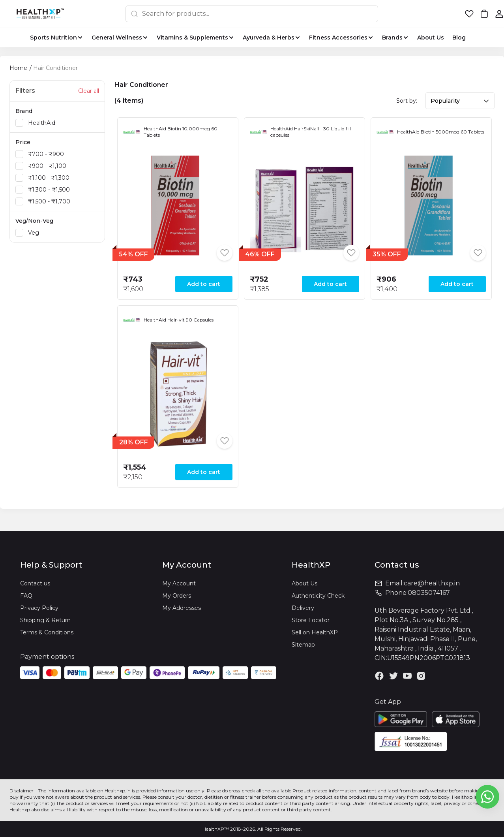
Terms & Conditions (47, 632)
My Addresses (182, 608)
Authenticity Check (318, 596)
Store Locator (311, 620)
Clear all (89, 91)
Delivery (303, 608)
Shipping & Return (45, 620)
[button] (469, 14)
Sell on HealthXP (315, 632)
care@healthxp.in (432, 583)
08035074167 (429, 593)
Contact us (35, 583)
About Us (304, 583)
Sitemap (303, 645)
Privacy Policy (39, 608)
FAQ (26, 596)
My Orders (177, 596)
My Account (179, 583)
